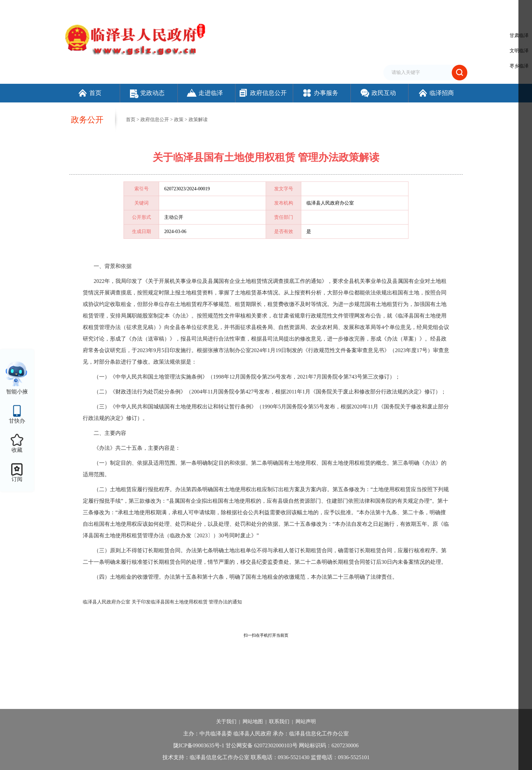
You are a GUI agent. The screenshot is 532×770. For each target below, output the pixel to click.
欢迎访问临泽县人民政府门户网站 (97, 8)
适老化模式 (424, 8)
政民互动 (378, 93)
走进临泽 (205, 93)
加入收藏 (352, 8)
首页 (89, 93)
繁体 (370, 8)
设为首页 (330, 8)
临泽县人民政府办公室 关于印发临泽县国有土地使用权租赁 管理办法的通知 (162, 602)
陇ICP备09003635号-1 (199, 745)
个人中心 (457, 8)
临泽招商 (436, 93)
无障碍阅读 (390, 8)
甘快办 (17, 421)
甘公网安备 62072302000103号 (262, 745)
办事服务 (320, 93)
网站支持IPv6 (305, 8)
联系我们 (279, 721)
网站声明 (306, 721)
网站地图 (253, 721)
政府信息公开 (262, 93)
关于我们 (226, 721)
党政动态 (147, 93)
